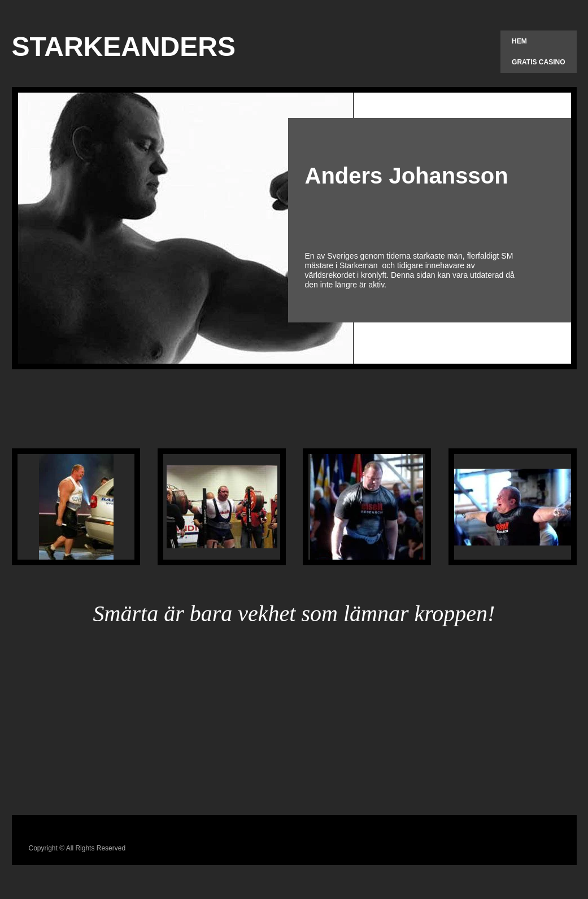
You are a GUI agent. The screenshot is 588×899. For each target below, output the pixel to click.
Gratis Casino (538, 62)
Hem (519, 41)
